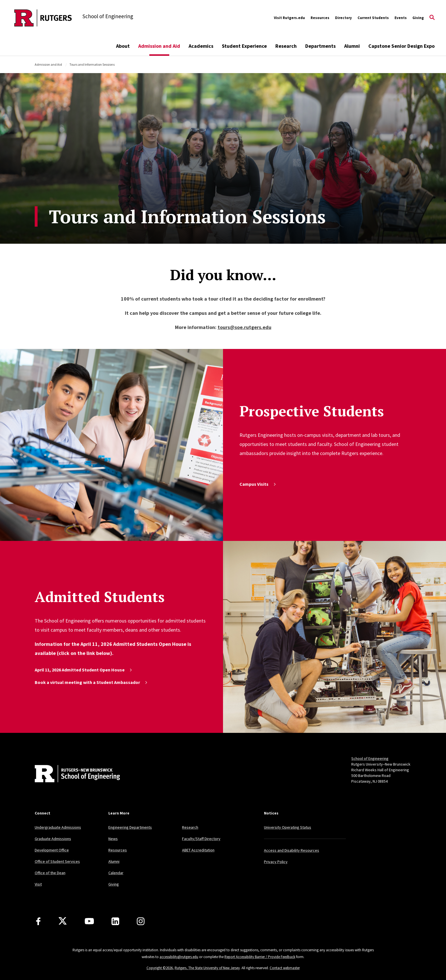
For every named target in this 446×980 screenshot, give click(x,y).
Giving (418, 18)
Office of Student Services (57, 861)
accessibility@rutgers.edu (179, 957)
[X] (63, 921)
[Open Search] (432, 18)
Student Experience (244, 46)
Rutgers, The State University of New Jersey (207, 968)
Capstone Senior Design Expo (401, 46)
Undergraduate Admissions (58, 827)
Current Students (373, 18)
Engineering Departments (130, 827)
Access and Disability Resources (292, 850)
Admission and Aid (159, 46)
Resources (320, 18)
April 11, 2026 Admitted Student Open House (84, 670)
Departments (320, 46)
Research (286, 46)
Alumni (352, 46)
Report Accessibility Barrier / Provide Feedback (260, 957)
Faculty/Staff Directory (201, 839)
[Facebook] (38, 921)
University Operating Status (288, 827)
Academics (201, 46)
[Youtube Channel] (89, 921)
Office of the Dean (50, 873)
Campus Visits (258, 484)
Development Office (52, 850)
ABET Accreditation (198, 850)
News (113, 839)
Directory (343, 18)
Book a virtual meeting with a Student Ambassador (91, 682)
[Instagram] (141, 921)
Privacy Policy (276, 862)
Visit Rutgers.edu (289, 18)
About (123, 46)
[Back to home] (72, 774)
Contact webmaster (285, 968)
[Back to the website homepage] (43, 18)
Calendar (116, 873)
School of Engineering (370, 758)
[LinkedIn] (115, 921)
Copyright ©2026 (160, 968)
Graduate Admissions (53, 839)
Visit (38, 884)
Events (401, 18)
